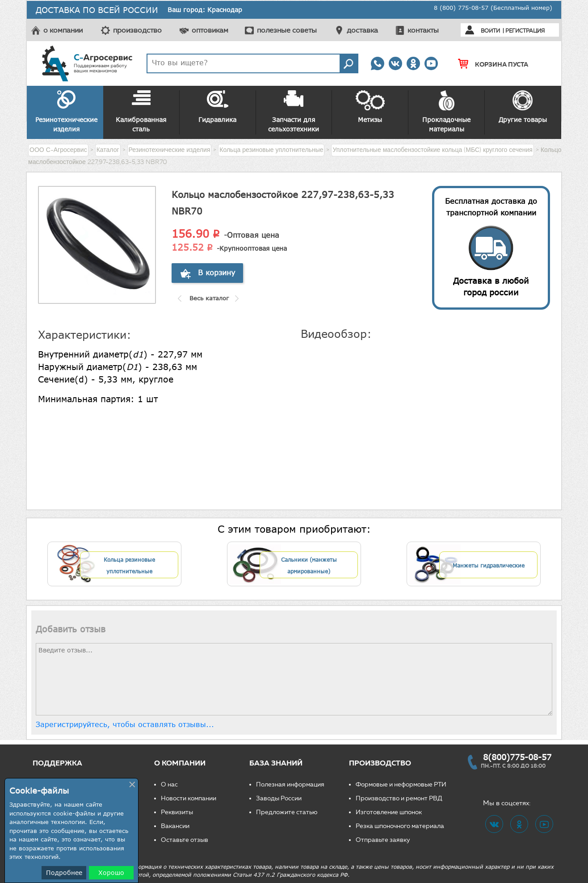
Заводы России (279, 798)
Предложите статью (287, 812)
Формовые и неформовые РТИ (401, 784)
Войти (490, 31)
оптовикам (210, 30)
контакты (423, 30)
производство (137, 30)
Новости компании (189, 798)
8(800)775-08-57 (517, 757)
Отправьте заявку (383, 840)
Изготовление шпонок (389, 812)
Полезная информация (290, 784)
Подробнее (64, 872)
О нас (169, 784)
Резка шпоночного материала (400, 826)
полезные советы (287, 30)
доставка (362, 30)
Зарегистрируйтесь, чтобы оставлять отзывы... (125, 724)
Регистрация (525, 31)
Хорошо (111, 872)
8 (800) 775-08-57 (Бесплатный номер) (493, 8)
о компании (63, 30)
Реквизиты (177, 812)
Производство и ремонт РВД (399, 798)
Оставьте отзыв (185, 840)
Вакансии (175, 826)
